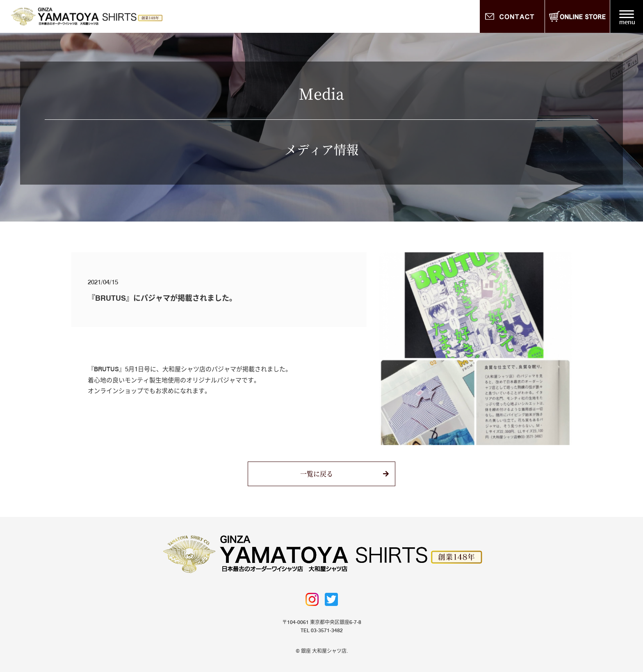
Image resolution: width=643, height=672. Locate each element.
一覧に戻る (317, 474)
